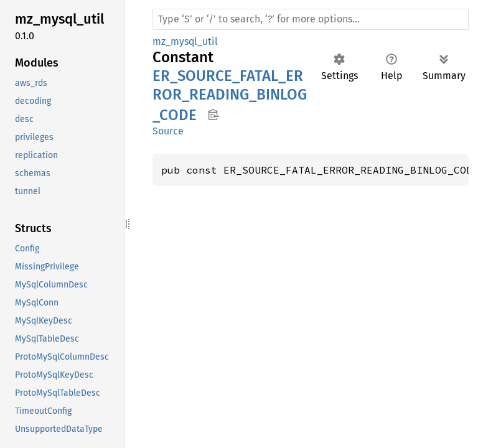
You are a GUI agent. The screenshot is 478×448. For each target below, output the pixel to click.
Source (168, 131)
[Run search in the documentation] (311, 19)
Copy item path (213, 114)
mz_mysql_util (185, 41)
